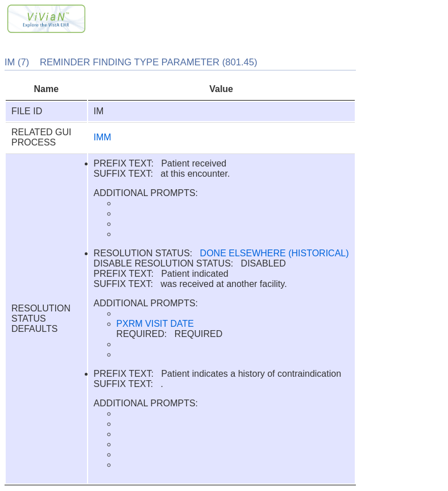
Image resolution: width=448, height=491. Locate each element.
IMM (103, 137)
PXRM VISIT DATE (155, 324)
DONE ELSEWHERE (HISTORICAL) (275, 253)
